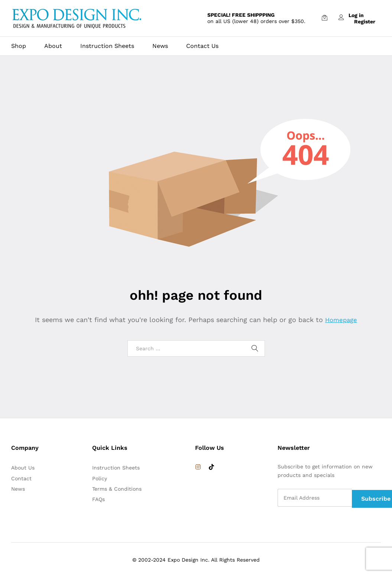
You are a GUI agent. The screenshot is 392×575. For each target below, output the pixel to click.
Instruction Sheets (107, 46)
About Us (23, 468)
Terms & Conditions (117, 489)
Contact (21, 478)
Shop (19, 46)
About (53, 46)
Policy (100, 478)
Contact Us (202, 46)
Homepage (341, 320)
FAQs (98, 499)
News (160, 46)
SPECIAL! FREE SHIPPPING (241, 15)
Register (365, 21)
